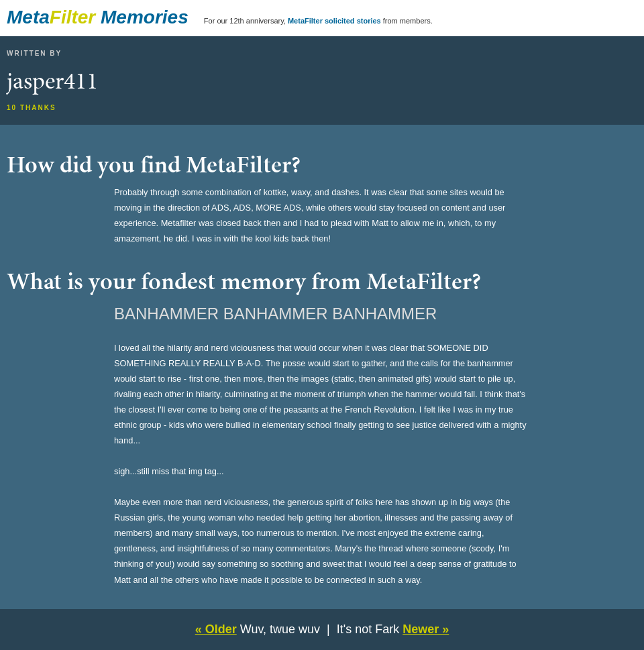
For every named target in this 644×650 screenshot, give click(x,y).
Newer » (426, 629)
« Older (216, 629)
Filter (72, 17)
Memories (145, 17)
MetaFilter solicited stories (334, 21)
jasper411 (52, 80)
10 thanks (32, 108)
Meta (28, 17)
